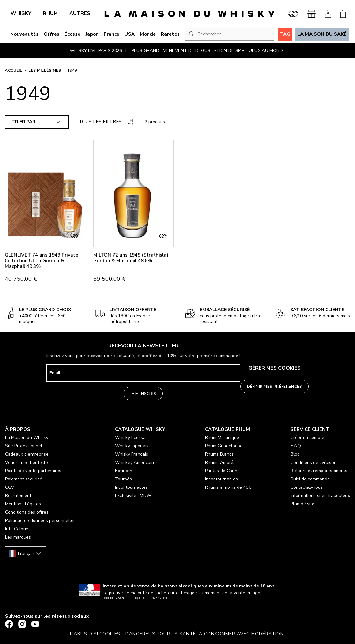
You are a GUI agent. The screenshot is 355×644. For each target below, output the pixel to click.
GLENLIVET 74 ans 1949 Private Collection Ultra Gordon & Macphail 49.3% (42, 261)
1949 (72, 70)
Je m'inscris (143, 394)
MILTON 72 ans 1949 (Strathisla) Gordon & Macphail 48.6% (131, 258)
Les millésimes (45, 70)
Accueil (14, 70)
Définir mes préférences (275, 387)
